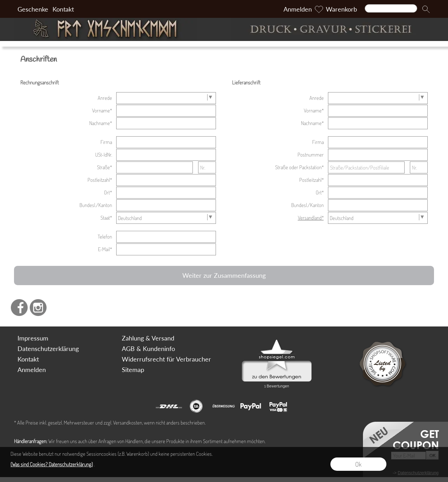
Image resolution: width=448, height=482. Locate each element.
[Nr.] (207, 167)
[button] (426, 9)
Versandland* (311, 218)
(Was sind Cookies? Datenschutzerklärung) (52, 464)
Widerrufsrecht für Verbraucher (166, 359)
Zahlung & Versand (148, 338)
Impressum (33, 338)
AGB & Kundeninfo (148, 349)
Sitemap (133, 370)
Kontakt (63, 9)
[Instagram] (38, 308)
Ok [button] (358, 464)
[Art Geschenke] (117, 29)
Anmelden (298, 9)
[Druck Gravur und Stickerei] (331, 29)
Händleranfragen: (31, 441)
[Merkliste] (319, 9)
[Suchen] (391, 8)
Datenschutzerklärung (48, 349)
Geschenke (33, 9)
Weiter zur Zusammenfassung (224, 275)
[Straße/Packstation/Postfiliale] (366, 167)
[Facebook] (19, 308)
